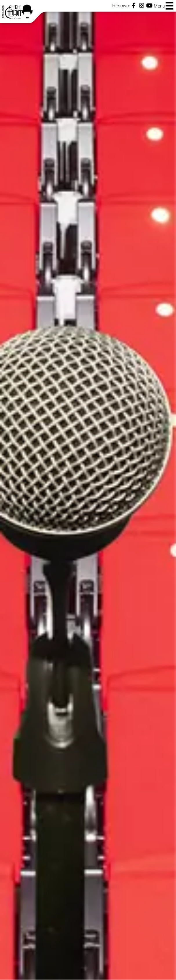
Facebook (134, 6)
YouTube (149, 6)
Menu (164, 6)
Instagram (142, 6)
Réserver (121, 6)
